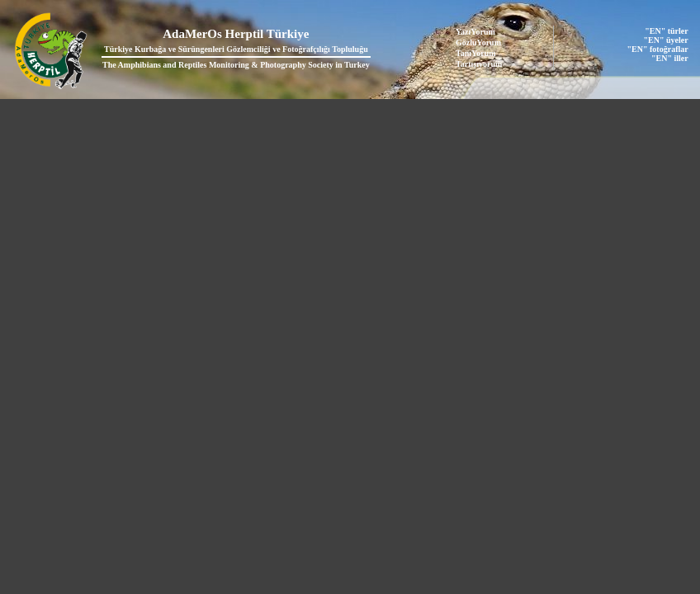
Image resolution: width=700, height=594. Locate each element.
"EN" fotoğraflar (658, 49)
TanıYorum (476, 53)
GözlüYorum (478, 42)
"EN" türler (666, 31)
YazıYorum (475, 32)
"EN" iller (670, 58)
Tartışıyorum (479, 64)
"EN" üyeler (666, 40)
